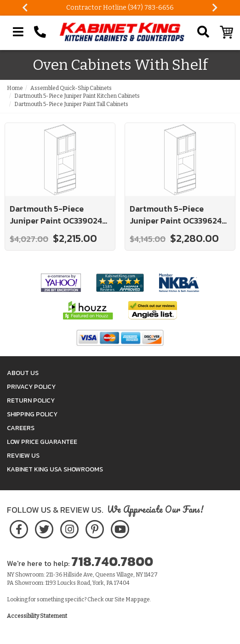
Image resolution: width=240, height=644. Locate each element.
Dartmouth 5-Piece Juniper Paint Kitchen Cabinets (77, 96)
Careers (21, 428)
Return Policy (31, 400)
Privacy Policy (31, 387)
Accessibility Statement (37, 616)
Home (15, 88)
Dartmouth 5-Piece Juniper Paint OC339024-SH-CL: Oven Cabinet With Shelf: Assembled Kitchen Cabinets (59, 215)
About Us (23, 373)
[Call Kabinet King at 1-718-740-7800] (40, 32)
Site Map (126, 599)
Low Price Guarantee (42, 442)
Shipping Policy (32, 414)
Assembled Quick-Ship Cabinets (71, 88)
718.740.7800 (112, 561)
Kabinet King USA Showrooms (55, 469)
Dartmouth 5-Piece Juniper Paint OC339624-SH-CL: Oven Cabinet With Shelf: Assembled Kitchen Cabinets (179, 215)
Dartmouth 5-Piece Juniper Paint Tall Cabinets (71, 104)
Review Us (23, 456)
